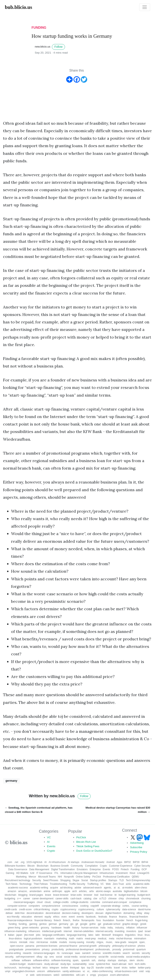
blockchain (11, 895)
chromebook (133, 899)
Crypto (51, 851)
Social (85, 880)
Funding (135, 869)
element (38, 917)
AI (48, 842)
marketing (62, 939)
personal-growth (88, 946)
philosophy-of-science (124, 946)
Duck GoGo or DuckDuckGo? (94, 851)
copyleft (95, 906)
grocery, (45, 928)
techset (37, 968)
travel (117, 968)
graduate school (112, 924)
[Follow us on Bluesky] (147, 837)
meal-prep (90, 939)
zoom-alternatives (120, 975)
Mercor (32, 877)
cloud (40, 902)
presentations (33, 949)
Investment (122, 873)
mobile (54, 942)
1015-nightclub (34, 862)
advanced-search (92, 888)
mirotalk (23, 942)
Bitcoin (31, 866)
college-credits (61, 902)
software (26, 960)
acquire (54, 888)
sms (52, 957)
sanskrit (86, 953)
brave (48, 895)
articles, (83, 891)
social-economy (88, 957)
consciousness (70, 906)
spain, (76, 960)
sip (46, 957)
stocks (140, 960)
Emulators (82, 869)
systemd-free (103, 964)
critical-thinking (42, 909)
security (146, 953)
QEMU (135, 877)
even (64, 917)
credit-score (25, 909)
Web (108, 884)
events (80, 917)
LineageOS (143, 873)
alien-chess (141, 888)
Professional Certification (116, 877)
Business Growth (60, 866)
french (130, 920)
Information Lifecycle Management (79, 873)
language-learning (76, 935)
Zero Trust (118, 884)
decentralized (53, 913)
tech (131, 964)
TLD (122, 880)
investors (131, 931)
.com (9, 862)
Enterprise (95, 869)
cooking (84, 906)
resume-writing (13, 953)
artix (92, 891)
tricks (125, 968)
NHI (60, 877)
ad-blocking (66, 888)
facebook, (91, 917)
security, (9, 957)
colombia (95, 902)
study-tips (65, 964)
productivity (58, 949)
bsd (96, 895)
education (27, 917)
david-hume (144, 909)
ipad (140, 931)
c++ (19, 899)
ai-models (128, 888)
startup (102, 960)
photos (141, 946)
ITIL (56, 873)
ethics (56, 917)
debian (9, 913)
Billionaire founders (15, 866)
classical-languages (24, 902)
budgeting (10, 899)
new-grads (120, 942)
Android (110, 862)
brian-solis (76, 895)
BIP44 (145, 862)
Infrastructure (107, 873)
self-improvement (25, 957)
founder (120, 920)
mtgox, (100, 942)
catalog (87, 899)
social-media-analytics (138, 957)
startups (112, 960)
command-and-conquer (115, 902)
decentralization (35, 913)
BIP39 (136, 862)
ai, (119, 888)
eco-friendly (13, 917)
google (84, 924)
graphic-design (130, 924)
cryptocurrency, (86, 909)
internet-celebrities (84, 931)
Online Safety (83, 877)
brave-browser (61, 895)
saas (77, 953)
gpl (99, 924)
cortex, (126, 906)
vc (84, 971)
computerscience (51, 906)
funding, (23, 924)
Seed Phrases (51, 880)
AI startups (74, 862)
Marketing (21, 877)
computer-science (17, 906)
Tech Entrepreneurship (138, 880)
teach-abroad (119, 964)
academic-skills (141, 884)
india (103, 928)
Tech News (11, 884)
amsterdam (36, 891)
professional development (80, 949)
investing (120, 931)
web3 (56, 975)
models (63, 942)
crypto (55, 909)
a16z (128, 884)
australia (117, 891)
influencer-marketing (15, 931)
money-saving (77, 942)
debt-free (20, 913)
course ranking (140, 906)
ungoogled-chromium (24, 971)
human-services (90, 928)
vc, (89, 971)
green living (14, 928)
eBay (139, 913)
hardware (57, 928)
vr (27, 975)
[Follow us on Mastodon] (140, 837)
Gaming (10, 873)
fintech (57, 920)
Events (51, 846)
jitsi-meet (29, 935)
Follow (58, 47)
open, (142, 942)
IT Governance (44, 873)
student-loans (35, 964)
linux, (148, 935)
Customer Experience (121, 866)
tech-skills (140, 964)
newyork (133, 942)
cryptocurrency (68, 909)
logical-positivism (33, 939)
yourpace (103, 975)
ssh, (94, 960)
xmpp (93, 975)
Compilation (91, 866)
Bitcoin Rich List (86, 842)
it (5, 935)
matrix (80, 939)
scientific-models (112, 953)
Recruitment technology (18, 880)
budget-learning (127, 895)
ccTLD (103, 899)
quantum (141, 949)
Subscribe (136, 847)
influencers (34, 931)
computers (34, 906)
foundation (108, 920)
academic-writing (39, 888)
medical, (102, 939)
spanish (85, 960)
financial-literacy (43, 920)
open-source (17, 946)
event (72, 917)
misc (32, 942)
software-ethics (41, 960)
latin (97, 935)
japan (19, 935)
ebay (147, 913)
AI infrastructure (57, 862)
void (141, 971)
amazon (12, 891)
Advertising (137, 843)
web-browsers (44, 975)
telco (45, 968)
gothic (93, 924)
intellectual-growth (52, 931)
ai (115, 888)
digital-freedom (113, 913)
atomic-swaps (103, 891)
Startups (113, 880)
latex (91, 935)
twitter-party (144, 968)
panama (30, 946)
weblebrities (68, 975)
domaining (129, 913)
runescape (67, 953)
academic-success (18, 888)
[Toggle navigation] (145, 7)
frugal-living (141, 920)
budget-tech (144, 895)
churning (146, 899)
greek (143, 924)
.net (16, 862)
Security (37, 880)
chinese (112, 899)
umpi (8, 971)
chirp (121, 899)
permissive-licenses (47, 946)
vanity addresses (72, 971)
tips (83, 968)
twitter (133, 968)
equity (48, 917)
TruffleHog (93, 884)
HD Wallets (22, 873)
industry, (120, 928)
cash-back (76, 899)
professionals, (103, 949)
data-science (129, 909)
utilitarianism (54, 971)
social (59, 957)
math (72, 939)
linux (140, 935)
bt (115, 895)
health (67, 928)
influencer (142, 928)
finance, (123, 917)
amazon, (23, 891)
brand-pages (36, 895)
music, (109, 942)
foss (98, 920)
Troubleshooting (59, 884)
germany (11, 781)
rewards (27, 953)
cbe (95, 899)
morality (90, 942)
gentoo (43, 924)
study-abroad (51, 964)
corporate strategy (111, 906)
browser (88, 895)
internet (68, 931)
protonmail (129, 949)
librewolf (106, 935)
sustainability (80, 964)
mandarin (49, 939)
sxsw (91, 964)
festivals (103, 917)
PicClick (81, 837)
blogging (23, 895)
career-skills (62, 899)
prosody (117, 949)
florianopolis (88, 920)
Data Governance (18, 869)
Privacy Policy (139, 852)
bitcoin (144, 891)
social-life (104, 957)
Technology (26, 884)
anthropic (57, 891)
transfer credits (104, 968)
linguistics (130, 935)
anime (47, 891)
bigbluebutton (131, 891)
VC (49, 837)
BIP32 (128, 862)
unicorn (41, 971)
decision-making (71, 913)
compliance (135, 902)
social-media (117, 957)
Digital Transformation (63, 869)
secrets (136, 953)
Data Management (39, 869)
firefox (76, 920)
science (97, 953)
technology (25, 968)
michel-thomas (124, 939)
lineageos (118, 935)
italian (11, 935)
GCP (144, 869)
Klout (132, 873)
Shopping (65, 880)
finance (113, 917)
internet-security (104, 931)
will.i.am (80, 975)
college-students (79, 902)
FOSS (116, 869)
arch (75, 891)
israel (148, 931)
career (27, 899)
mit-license (42, 942)
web (32, 975)
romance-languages (44, 953)
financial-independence (20, 920)
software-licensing (61, 960)
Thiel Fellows (41, 884)
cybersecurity (113, 909)
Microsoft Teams (47, 877)
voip (148, 971)
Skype (76, 880)
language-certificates (54, 935)
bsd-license (106, 895)
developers (87, 913)
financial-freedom (139, 917)
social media (71, 957)
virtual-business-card (126, 971)
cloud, (48, 902)
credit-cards (11, 909)
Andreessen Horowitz (93, 862)
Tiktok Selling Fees (88, 846)
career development (43, 899)
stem (132, 960)
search (126, 953)
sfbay (39, 957)
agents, (108, 888)
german (53, 924)
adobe (78, 888)
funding (39, 28)
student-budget (18, 964)
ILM (32, 873)
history (76, 928)
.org (22, 862)
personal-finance (68, 946)
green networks (30, 928)
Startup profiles (98, 880)
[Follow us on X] (133, 837)
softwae (16, 960)
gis (72, 924)
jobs (38, 935)
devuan (99, 913)
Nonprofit (69, 877)
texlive (65, 968)
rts (58, 953)
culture (100, 909)
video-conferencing (102, 971)
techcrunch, (11, 968)
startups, (123, 960)
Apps (119, 862)
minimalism (140, 939)
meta (112, 939)
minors (13, 942)
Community (77, 866)
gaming (33, 924)
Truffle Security (77, 884)
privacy (46, 949)
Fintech (125, 869)
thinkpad (75, 968)
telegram (54, 968)
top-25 (90, 968)
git (77, 924)
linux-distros (15, 939)
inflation (130, 928)
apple (67, 891)
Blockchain (43, 866)
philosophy (104, 946)
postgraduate (16, 949)
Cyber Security (142, 866)
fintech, (67, 920)
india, (110, 928)
